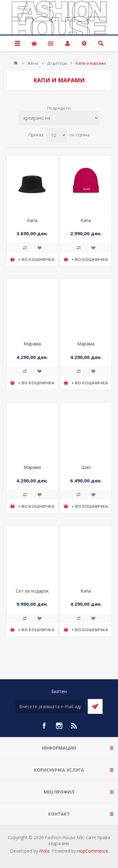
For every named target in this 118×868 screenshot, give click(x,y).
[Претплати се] (50, 706)
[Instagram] (59, 726)
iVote (45, 851)
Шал (86, 467)
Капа (32, 220)
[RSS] (74, 726)
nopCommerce (93, 851)
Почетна (16, 63)
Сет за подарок (32, 591)
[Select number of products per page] (56, 135)
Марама (32, 344)
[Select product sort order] (59, 118)
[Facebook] (44, 726)
